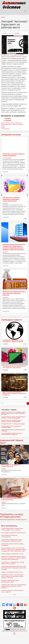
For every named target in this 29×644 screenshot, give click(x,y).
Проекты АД (18, 123)
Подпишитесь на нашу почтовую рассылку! (12, 515)
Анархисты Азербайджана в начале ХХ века (12, 572)
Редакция (17, 33)
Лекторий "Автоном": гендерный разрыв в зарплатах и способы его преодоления (11, 421)
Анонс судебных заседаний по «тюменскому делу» (11, 466)
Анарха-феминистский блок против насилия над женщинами (13, 430)
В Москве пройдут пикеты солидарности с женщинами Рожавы (11, 427)
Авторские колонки (11, 135)
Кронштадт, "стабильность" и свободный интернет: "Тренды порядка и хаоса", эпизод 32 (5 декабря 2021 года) (14, 413)
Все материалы (9, 526)
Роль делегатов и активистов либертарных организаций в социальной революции (11, 199)
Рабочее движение (13, 124)
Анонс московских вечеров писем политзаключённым (12, 499)
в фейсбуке (8, 119)
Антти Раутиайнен (7, 158)
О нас (14, 634)
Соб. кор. (12, 123)
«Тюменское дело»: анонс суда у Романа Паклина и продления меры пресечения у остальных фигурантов (14, 586)
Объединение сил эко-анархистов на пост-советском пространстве (14, 367)
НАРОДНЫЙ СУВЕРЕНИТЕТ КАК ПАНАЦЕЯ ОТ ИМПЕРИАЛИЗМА (13, 341)
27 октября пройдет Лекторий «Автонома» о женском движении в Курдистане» (12, 434)
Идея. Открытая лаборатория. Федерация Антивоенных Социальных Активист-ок (14, 394)
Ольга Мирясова (5, 129)
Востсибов (5, 203)
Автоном (8, 123)
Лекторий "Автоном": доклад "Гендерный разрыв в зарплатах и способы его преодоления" (13, 417)
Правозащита (5, 124)
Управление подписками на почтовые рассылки (13, 520)
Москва (3, 127)
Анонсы (3, 17)
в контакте (8, 120)
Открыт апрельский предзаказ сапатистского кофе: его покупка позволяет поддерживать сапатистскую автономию (14, 568)
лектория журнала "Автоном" (14, 57)
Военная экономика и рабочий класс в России (12, 554)
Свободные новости (12, 320)
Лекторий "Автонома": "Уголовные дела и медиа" (13, 424)
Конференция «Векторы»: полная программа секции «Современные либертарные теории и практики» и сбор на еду (12, 576)
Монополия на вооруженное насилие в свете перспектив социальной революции (14, 293)
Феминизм (21, 124)
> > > (15, 595)
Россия (3, 126)
